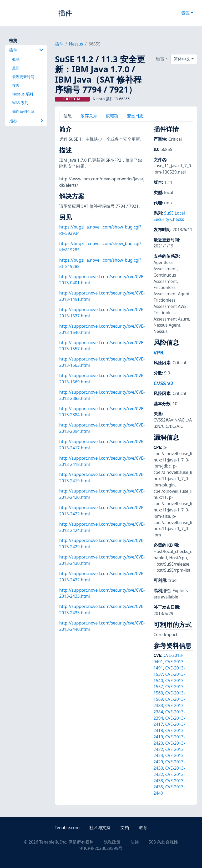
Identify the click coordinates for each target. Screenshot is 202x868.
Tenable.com (67, 828)
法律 (135, 842)
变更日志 (135, 116)
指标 (26, 121)
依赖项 (112, 116)
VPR (159, 352)
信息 (68, 116)
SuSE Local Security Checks (169, 216)
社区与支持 (100, 828)
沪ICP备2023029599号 (101, 848)
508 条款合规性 (163, 842)
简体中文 (182, 59)
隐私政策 (112, 842)
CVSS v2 (163, 383)
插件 (65, 13)
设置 (186, 13)
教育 (143, 828)
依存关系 (89, 116)
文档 (125, 828)
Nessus (76, 44)
